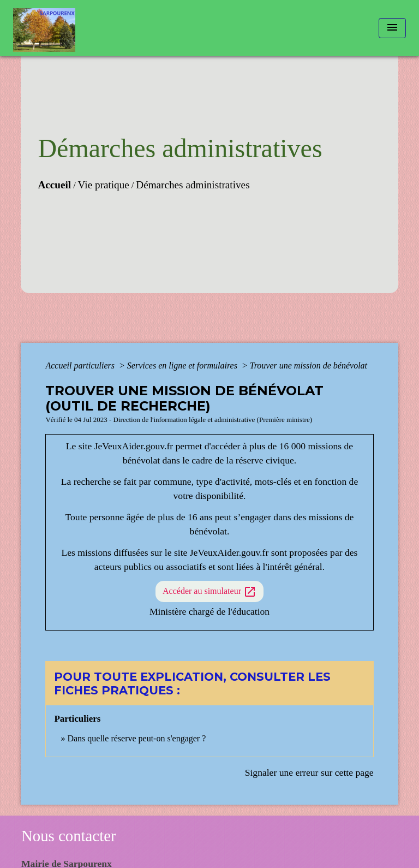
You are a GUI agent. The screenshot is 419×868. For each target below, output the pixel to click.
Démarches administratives (193, 185)
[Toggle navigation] (392, 28)
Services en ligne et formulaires (183, 365)
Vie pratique (104, 185)
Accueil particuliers (81, 365)
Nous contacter (69, 836)
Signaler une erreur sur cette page (309, 772)
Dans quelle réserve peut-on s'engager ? (136, 738)
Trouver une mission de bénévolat (309, 365)
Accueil (54, 185)
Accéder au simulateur (209, 592)
